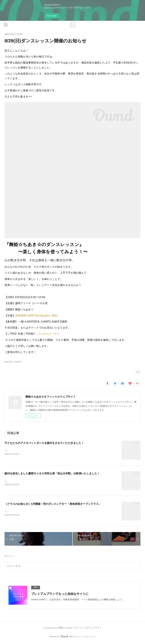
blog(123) (8, 362)
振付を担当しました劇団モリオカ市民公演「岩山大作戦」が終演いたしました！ (52, 474)
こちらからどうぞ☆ (48, 334)
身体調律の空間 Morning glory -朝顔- (37, 315)
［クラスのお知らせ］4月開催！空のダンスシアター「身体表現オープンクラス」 (53, 504)
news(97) (17, 362)
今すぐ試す (52, 16)
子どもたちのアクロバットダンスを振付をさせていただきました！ (44, 443)
